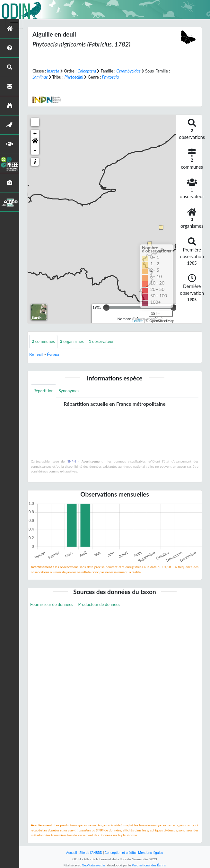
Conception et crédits (120, 853)
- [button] (35, 150)
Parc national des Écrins (149, 865)
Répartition (44, 391)
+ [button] (35, 134)
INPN (72, 461)
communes (43, 341)
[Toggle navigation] (14, 22)
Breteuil (36, 354)
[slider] (106, 308)
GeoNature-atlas (94, 865)
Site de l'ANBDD (91, 853)
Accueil (71, 853)
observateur (101, 341)
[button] (35, 142)
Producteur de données (99, 604)
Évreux (53, 354)
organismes (72, 341)
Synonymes (69, 391)
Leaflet (138, 321)
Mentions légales (151, 853)
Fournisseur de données (52, 604)
